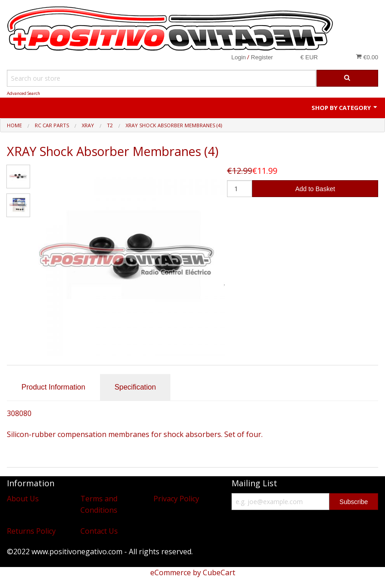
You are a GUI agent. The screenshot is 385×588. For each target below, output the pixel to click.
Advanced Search (24, 93)
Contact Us (99, 531)
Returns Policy (31, 531)
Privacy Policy (176, 499)
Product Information (53, 387)
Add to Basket (315, 189)
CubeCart (219, 572)
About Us (23, 499)
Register (262, 57)
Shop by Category (345, 108)
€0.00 (367, 57)
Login (238, 57)
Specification (135, 387)
